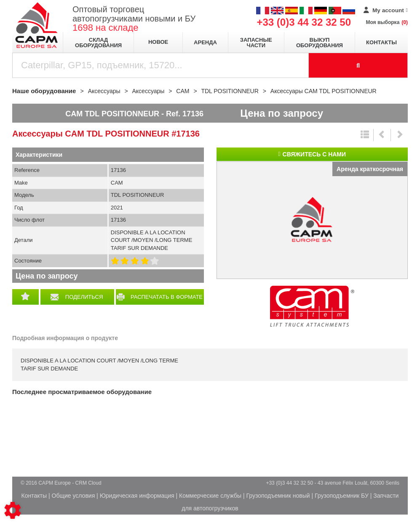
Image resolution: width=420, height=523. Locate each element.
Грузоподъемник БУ (342, 496)
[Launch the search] (358, 65)
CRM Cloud (88, 483)
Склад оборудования (98, 43)
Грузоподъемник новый (278, 496)
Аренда (205, 42)
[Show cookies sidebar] (13, 510)
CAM (312, 306)
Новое (158, 42)
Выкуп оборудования (320, 43)
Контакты (381, 42)
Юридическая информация (137, 496)
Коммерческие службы (210, 496)
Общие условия (74, 496)
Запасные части (256, 43)
